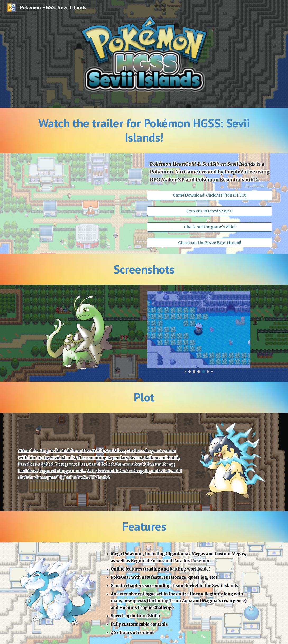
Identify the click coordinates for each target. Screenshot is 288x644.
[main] (144, 130)
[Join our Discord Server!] (210, 211)
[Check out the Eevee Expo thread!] (210, 242)
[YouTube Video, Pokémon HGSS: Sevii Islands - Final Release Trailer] (78, 199)
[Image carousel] (199, 332)
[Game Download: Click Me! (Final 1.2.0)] (210, 195)
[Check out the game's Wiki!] (210, 227)
